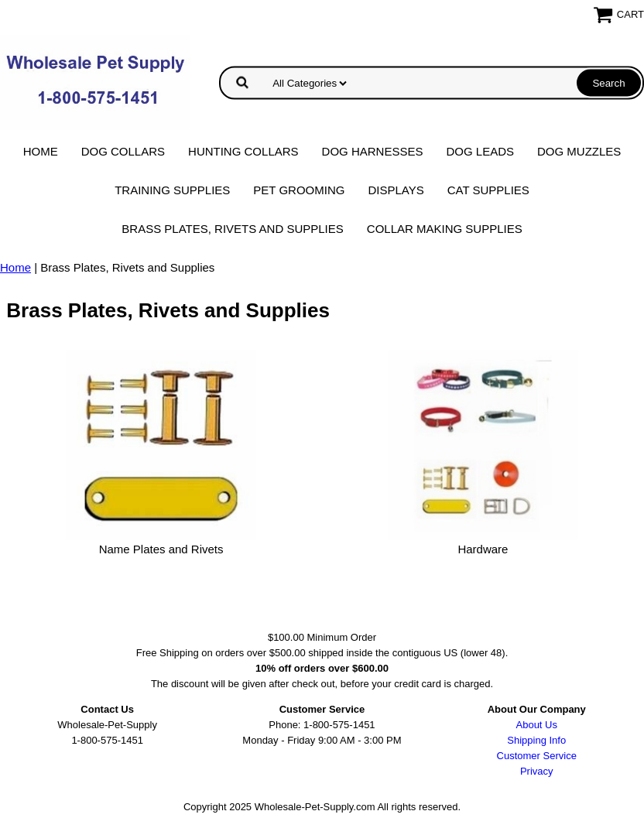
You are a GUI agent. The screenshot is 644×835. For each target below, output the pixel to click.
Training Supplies (172, 190)
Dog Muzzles (579, 151)
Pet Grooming (299, 190)
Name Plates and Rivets (161, 549)
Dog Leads (480, 151)
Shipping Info (536, 740)
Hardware (483, 549)
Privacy (537, 771)
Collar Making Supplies (445, 229)
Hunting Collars (243, 151)
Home (41, 151)
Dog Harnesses (373, 151)
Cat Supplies (488, 190)
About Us (537, 725)
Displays (396, 190)
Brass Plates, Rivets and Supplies (233, 229)
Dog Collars (123, 151)
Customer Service (537, 756)
